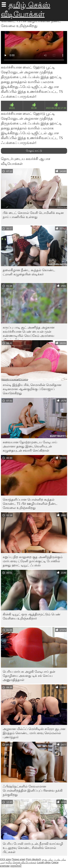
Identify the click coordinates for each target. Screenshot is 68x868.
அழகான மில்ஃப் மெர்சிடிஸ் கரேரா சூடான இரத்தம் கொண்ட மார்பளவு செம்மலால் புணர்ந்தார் (34, 733)
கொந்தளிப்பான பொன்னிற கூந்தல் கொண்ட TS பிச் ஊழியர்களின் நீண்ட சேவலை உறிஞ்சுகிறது (30, 504)
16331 (12, 108)
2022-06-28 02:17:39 (56, 108)
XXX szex (6, 859)
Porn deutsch (33, 859)
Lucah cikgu (44, 862)
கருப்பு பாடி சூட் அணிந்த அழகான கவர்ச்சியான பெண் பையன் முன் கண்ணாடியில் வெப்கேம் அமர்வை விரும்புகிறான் (29, 332)
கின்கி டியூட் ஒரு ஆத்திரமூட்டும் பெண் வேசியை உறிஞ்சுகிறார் (32, 616)
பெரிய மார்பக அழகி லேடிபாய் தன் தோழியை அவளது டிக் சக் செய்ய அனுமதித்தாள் (29, 676)
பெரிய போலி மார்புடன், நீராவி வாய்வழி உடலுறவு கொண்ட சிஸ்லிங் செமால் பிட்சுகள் (33, 848)
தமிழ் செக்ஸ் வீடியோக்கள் (21, 862)
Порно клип (19, 859)
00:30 (34, 108)
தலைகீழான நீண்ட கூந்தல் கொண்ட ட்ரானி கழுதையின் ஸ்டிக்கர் (29, 272)
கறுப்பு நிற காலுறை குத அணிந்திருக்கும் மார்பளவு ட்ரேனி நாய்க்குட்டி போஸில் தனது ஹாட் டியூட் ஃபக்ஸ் (33, 561)
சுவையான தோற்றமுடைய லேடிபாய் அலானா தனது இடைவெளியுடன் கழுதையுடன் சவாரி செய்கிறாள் (30, 446)
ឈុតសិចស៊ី (16, 866)
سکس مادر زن (60, 859)
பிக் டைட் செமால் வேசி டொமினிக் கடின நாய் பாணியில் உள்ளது (33, 215)
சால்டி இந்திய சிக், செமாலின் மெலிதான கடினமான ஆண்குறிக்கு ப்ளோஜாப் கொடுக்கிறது (32, 389)
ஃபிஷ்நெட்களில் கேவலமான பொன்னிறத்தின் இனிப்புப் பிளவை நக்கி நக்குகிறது (33, 790)
